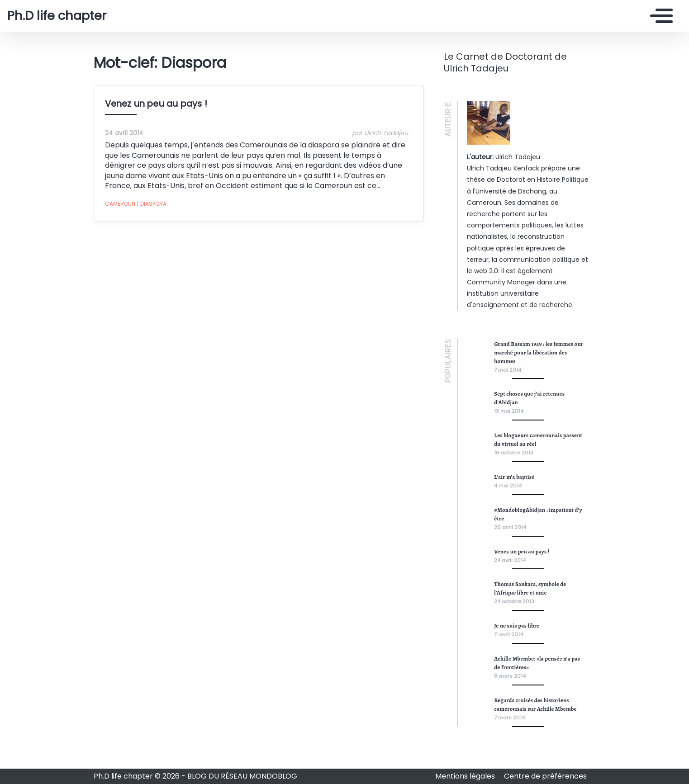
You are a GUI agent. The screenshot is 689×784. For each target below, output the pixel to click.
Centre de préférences (545, 776)
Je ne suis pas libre (517, 626)
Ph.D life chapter (57, 16)
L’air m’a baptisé (514, 477)
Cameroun (120, 204)
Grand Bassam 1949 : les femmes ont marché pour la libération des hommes (538, 352)
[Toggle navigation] (659, 16)
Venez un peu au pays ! (156, 104)
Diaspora (152, 204)
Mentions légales (466, 776)
